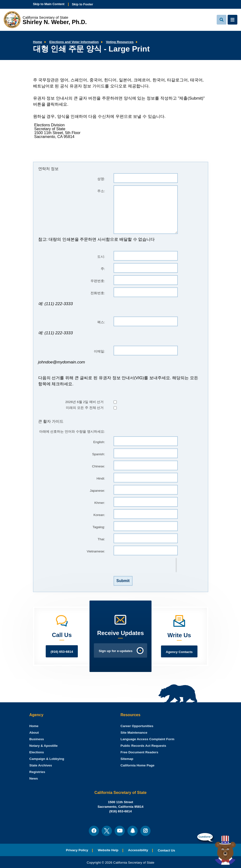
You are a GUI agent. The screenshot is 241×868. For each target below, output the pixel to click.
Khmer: (100, 503)
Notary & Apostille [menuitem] (44, 746)
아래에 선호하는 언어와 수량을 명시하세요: (72, 432)
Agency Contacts (179, 652)
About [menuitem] (34, 733)
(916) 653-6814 (62, 652)
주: (103, 269)
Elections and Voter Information (74, 42)
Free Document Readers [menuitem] (139, 752)
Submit (123, 581)
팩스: (101, 322)
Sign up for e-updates (116, 651)
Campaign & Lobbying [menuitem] (47, 759)
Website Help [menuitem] (108, 850)
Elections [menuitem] (37, 752)
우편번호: (98, 281)
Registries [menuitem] (37, 772)
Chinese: (98, 466)
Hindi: (101, 478)
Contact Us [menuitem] (166, 850)
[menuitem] (34, 726)
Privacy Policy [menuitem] (77, 850)
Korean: (99, 515)
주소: (101, 191)
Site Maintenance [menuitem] (134, 733)
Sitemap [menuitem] (127, 759)
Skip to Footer (82, 4)
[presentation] (145, 565)
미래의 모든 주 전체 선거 (85, 408)
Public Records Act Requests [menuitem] (143, 746)
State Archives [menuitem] (41, 765)
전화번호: (98, 293)
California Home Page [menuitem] (138, 765)
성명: (101, 179)
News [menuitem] (34, 778)
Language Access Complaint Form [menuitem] (148, 739)
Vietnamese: (96, 551)
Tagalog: (99, 527)
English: (99, 442)
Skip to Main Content (49, 4)
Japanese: (97, 491)
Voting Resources (120, 42)
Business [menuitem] (37, 739)
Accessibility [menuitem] (138, 850)
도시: (101, 257)
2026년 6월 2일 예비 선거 (84, 402)
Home (38, 42)
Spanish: (99, 454)
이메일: (99, 351)
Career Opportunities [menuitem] (137, 726)
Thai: (101, 539)
